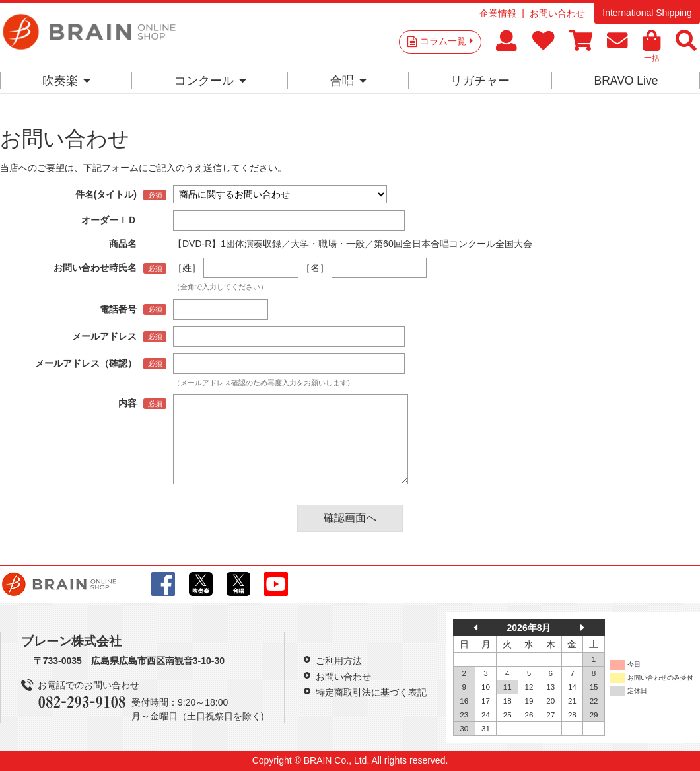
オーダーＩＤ (109, 220)
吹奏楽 (66, 81)
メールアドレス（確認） (86, 363)
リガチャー (480, 81)
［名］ (315, 268)
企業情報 (498, 13)
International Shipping (647, 13)
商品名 (123, 244)
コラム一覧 (446, 41)
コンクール (210, 81)
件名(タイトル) (106, 194)
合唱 (348, 81)
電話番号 (118, 309)
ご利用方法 (339, 661)
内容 (127, 403)
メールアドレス (104, 336)
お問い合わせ (557, 13)
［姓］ (187, 268)
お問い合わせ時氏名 (95, 268)
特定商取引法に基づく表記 (371, 692)
